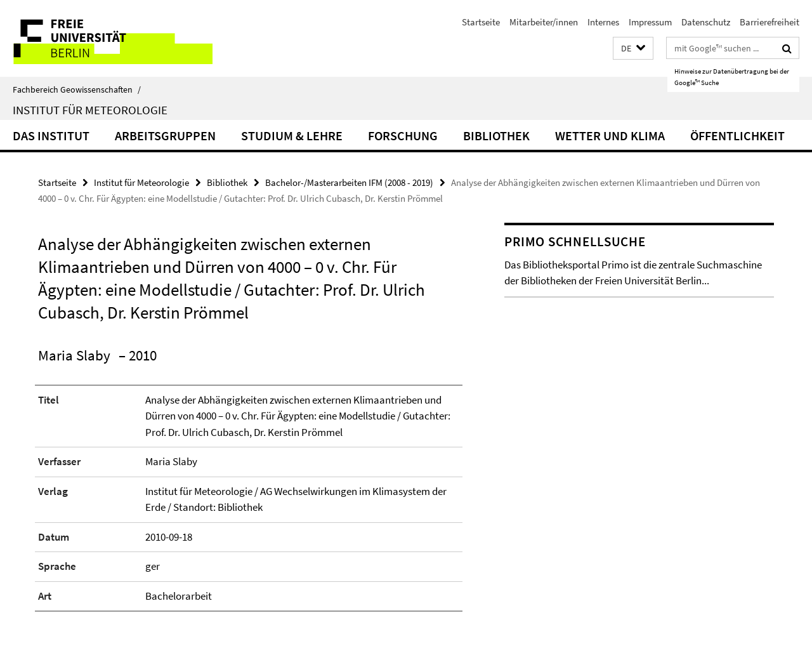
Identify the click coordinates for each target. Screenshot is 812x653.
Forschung (403, 135)
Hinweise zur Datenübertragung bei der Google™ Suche (732, 77)
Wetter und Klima (610, 135)
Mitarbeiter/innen (544, 22)
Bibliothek (496, 135)
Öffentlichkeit (737, 135)
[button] (633, 49)
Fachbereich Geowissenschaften (77, 89)
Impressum (650, 22)
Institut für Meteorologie (90, 110)
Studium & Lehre (292, 135)
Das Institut (51, 135)
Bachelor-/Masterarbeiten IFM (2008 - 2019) (349, 182)
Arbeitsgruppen (165, 135)
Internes (603, 22)
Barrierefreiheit (769, 22)
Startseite (481, 22)
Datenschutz (706, 22)
